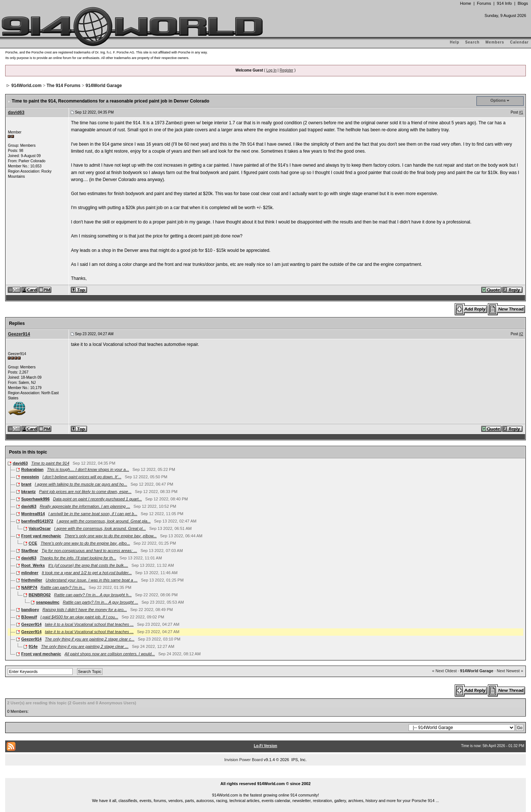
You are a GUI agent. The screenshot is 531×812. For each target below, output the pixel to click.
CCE (33, 543)
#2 (521, 334)
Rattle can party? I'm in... (63, 587)
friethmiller (32, 580)
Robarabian (33, 469)
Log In (271, 70)
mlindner (30, 573)
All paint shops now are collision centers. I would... (110, 654)
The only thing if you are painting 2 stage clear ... (85, 646)
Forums (484, 3)
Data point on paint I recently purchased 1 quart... (98, 499)
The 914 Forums (63, 86)
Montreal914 (33, 514)
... (265, 775)
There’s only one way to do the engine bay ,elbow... (111, 536)
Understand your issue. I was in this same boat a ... (92, 580)
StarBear (30, 551)
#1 (521, 112)
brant (27, 484)
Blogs (523, 3)
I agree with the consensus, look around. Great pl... (100, 528)
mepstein (30, 477)
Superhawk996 (36, 499)
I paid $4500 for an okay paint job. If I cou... (79, 617)
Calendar (519, 42)
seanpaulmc (48, 602)
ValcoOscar (40, 528)
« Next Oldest (445, 671)
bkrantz (29, 492)
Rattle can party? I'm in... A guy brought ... (100, 602)
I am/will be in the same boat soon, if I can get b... (93, 514)
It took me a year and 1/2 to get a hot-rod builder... (87, 573)
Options (498, 100)
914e (33, 646)
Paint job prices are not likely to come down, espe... (85, 492)
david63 (16, 112)
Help (455, 42)
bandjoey (30, 610)
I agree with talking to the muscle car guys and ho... (81, 484)
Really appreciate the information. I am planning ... (85, 506)
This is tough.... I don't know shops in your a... (88, 469)
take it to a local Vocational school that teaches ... (89, 624)
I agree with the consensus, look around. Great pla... (104, 521)
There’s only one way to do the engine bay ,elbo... (85, 543)
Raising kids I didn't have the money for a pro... (85, 610)
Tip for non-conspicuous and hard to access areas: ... (89, 551)
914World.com (27, 86)
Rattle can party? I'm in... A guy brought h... (93, 595)
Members (495, 42)
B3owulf (29, 617)
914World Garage (104, 86)
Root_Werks (33, 565)
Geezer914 (19, 334)
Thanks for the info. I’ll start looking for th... (78, 558)
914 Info (504, 3)
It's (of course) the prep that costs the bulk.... (88, 565)
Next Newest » (510, 671)
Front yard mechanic (41, 536)
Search (472, 42)
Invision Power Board (243, 760)
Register (286, 70)
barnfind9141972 (37, 521)
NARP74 (29, 587)
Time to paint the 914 (50, 463)
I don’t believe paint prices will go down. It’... (82, 477)
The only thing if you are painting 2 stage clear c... (90, 639)
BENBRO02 (40, 595)
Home (465, 3)
